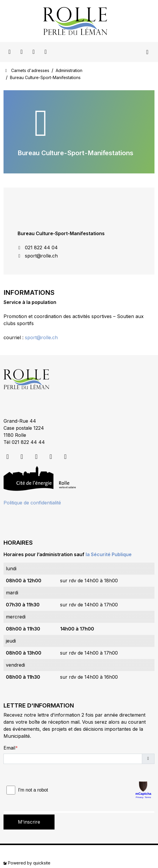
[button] (148, 759)
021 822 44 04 (38, 247)
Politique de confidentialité (32, 503)
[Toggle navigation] (147, 52)
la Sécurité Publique (109, 554)
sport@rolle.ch (38, 256)
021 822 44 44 (28, 442)
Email (9, 748)
